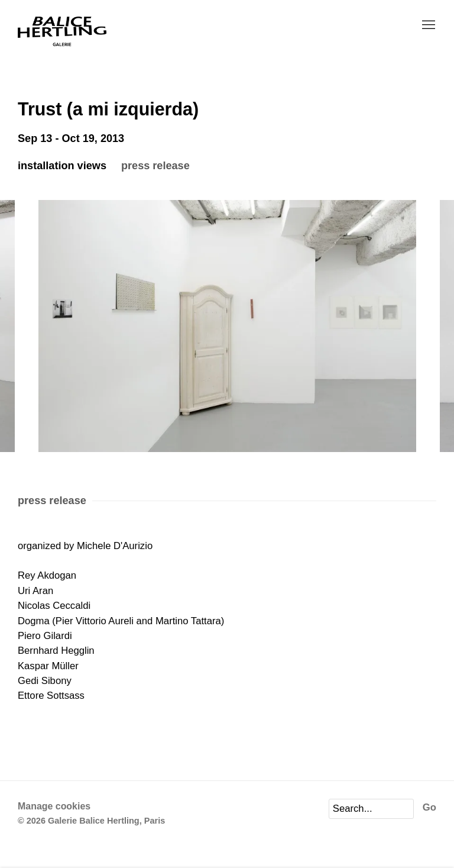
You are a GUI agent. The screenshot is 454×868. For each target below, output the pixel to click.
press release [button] (155, 166)
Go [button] (429, 807)
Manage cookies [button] (54, 806)
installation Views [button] (62, 166)
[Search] (371, 809)
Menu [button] (427, 25)
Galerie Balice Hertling (62, 32)
